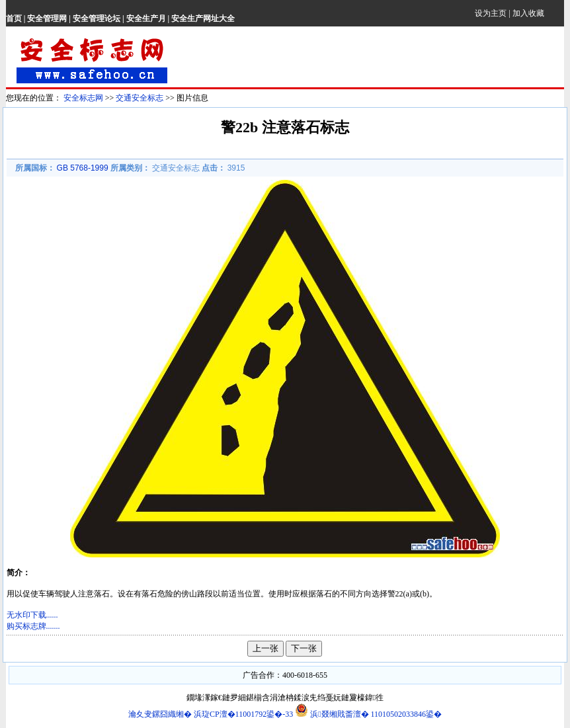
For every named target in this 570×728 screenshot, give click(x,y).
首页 (14, 19)
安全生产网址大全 (203, 19)
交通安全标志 (140, 98)
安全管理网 (47, 19)
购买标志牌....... (33, 626)
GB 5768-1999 (83, 168)
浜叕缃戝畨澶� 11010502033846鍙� (368, 714)
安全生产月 (146, 19)
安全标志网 (83, 98)
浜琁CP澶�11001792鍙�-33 (244, 714)
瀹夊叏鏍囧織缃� (160, 714)
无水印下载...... (32, 615)
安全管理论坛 (97, 19)
